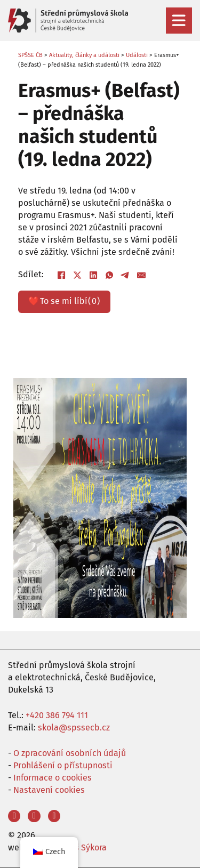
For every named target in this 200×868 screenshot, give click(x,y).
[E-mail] (141, 275)
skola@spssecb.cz (74, 728)
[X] (77, 275)
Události (137, 55)
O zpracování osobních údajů (70, 753)
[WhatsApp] (109, 275)
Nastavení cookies (49, 790)
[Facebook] (61, 275)
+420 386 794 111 (57, 715)
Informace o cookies (53, 778)
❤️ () (64, 302)
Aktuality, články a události (84, 55)
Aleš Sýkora (85, 847)
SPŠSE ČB (30, 55)
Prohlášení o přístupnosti (63, 765)
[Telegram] (125, 275)
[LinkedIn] (93, 275)
